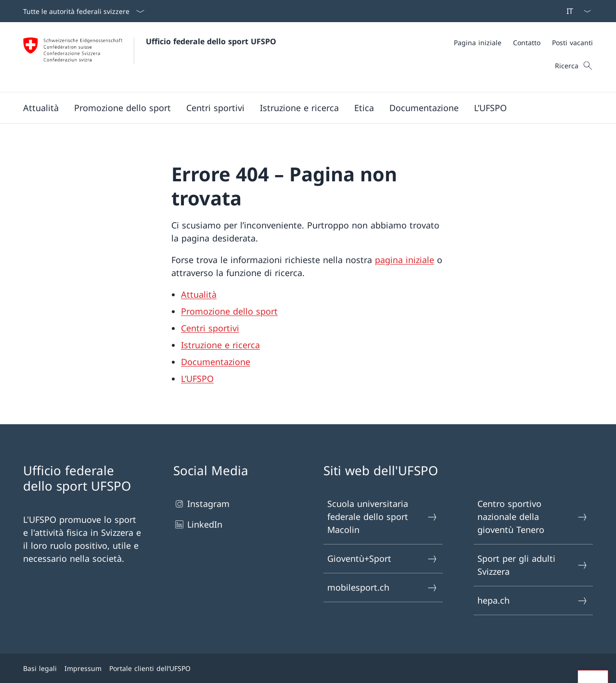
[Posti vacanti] (572, 43)
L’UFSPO (197, 379)
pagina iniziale (404, 260)
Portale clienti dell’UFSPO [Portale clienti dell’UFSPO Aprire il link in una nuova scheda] (150, 668)
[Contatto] (527, 43)
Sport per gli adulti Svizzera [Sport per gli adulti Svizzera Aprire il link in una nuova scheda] (533, 565)
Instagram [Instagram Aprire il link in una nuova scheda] (201, 504)
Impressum (83, 668)
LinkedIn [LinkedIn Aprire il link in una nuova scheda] (198, 525)
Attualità (199, 294)
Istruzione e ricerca (220, 345)
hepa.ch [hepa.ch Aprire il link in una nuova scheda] (533, 601)
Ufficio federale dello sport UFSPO (211, 41)
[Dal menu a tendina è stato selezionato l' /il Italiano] (576, 11)
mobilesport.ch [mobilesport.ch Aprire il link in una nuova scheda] (383, 588)
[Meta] (523, 43)
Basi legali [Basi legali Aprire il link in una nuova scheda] (40, 668)
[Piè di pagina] (308, 668)
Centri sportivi (210, 328)
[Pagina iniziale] (478, 43)
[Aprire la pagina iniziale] (150, 57)
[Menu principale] (300, 108)
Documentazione (216, 362)
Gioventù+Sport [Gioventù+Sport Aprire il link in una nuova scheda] (383, 559)
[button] (41, 108)
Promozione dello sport (229, 311)
